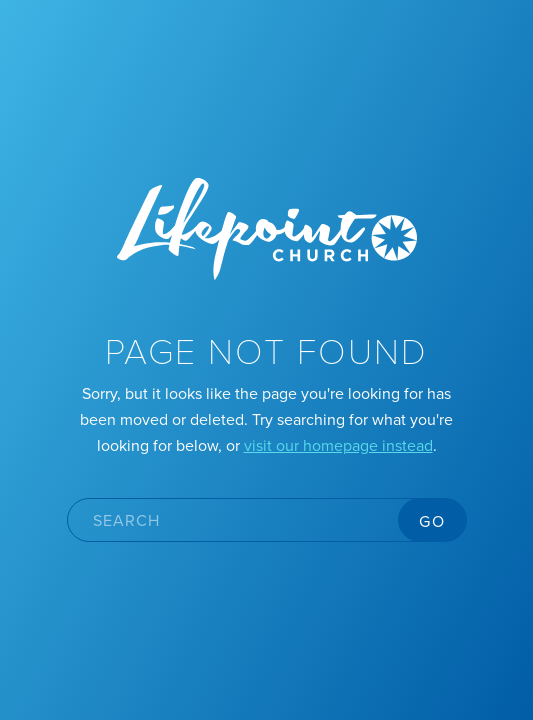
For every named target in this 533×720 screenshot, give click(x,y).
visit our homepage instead (338, 445)
